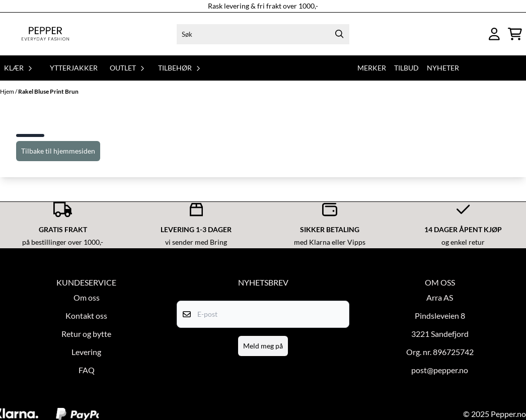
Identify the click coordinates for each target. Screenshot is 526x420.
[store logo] (45, 34)
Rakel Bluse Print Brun (48, 91)
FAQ (87, 370)
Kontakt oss (86, 316)
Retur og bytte (86, 334)
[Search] (339, 34)
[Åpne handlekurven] (515, 34)
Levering (86, 352)
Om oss (87, 297)
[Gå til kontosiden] (494, 34)
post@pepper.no (440, 370)
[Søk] (263, 34)
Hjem (8, 91)
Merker (372, 68)
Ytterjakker (74, 68)
